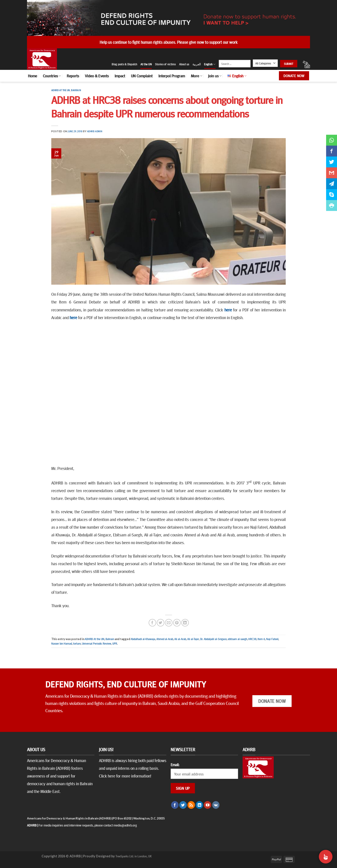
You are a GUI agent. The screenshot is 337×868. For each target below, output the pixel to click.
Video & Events (97, 76)
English (210, 64)
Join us (215, 76)
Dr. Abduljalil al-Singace (213, 639)
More (196, 76)
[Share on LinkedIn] (185, 623)
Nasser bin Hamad (62, 643)
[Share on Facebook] (152, 623)
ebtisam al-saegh (237, 639)
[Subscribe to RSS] (191, 805)
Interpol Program (172, 76)
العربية (197, 64)
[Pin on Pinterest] (177, 623)
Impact (120, 76)
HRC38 (252, 639)
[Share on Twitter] (161, 623)
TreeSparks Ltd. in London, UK (134, 856)
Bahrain (76, 90)
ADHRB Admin (95, 131)
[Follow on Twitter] (183, 805)
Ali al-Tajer (193, 639)
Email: (175, 765)
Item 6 (261, 639)
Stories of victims (165, 64)
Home (32, 76)
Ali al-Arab (180, 639)
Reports (73, 76)
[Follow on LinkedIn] (199, 805)
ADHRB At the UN (61, 90)
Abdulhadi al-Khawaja (143, 639)
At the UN (146, 64)
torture (77, 643)
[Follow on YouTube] (208, 805)
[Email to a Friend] (169, 623)
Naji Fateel (272, 639)
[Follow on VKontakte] (216, 805)
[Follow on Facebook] (175, 805)
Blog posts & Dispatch (124, 64)
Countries (52, 76)
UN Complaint (142, 76)
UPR (115, 643)
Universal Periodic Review (97, 643)
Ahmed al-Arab (165, 639)
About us (184, 64)
